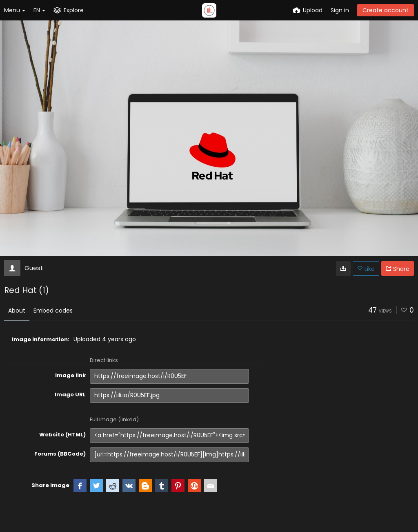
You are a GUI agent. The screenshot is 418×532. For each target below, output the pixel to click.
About (17, 311)
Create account (386, 10)
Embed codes (53, 311)
